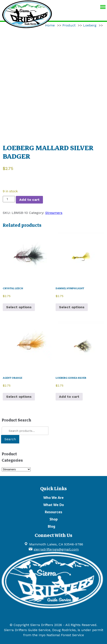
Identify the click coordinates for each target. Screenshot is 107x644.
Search (10, 439)
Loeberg (90, 25)
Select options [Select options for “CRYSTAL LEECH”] (19, 307)
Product (69, 25)
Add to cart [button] (69, 397)
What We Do (54, 505)
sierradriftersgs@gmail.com (56, 549)
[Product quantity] (9, 199)
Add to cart (29, 200)
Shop (54, 519)
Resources (53, 512)
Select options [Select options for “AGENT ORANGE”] (19, 397)
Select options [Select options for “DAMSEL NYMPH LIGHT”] (72, 307)
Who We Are (53, 498)
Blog (51, 526)
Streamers (54, 213)
